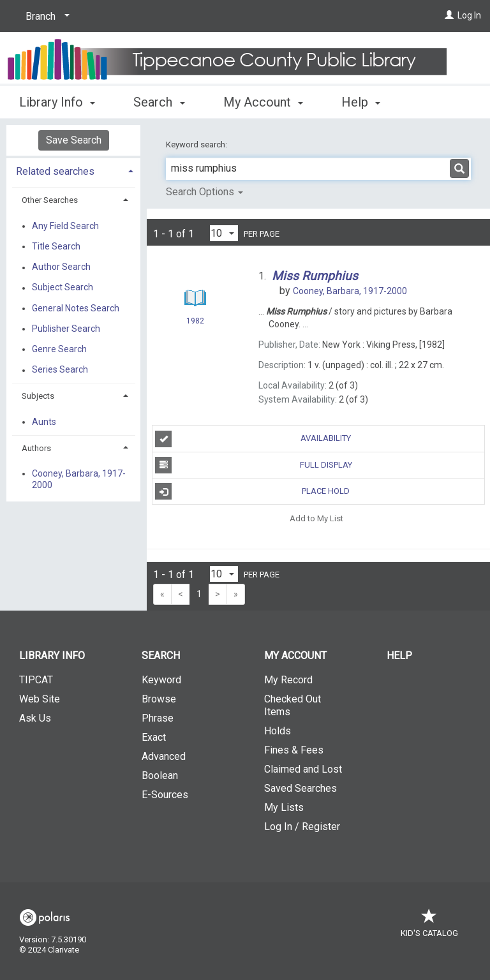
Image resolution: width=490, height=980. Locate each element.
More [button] (367, 102)
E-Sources (165, 795)
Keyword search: (197, 145)
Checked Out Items (293, 705)
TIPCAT (36, 680)
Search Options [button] (204, 192)
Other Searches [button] (50, 200)
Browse (159, 699)
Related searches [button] (55, 171)
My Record (288, 680)
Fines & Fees (294, 750)
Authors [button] (36, 448)
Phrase (158, 718)
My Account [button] (263, 100)
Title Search (56, 246)
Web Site (40, 699)
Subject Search (63, 288)
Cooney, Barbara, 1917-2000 (79, 479)
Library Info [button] (57, 100)
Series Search (60, 370)
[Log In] (449, 15)
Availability (253, 439)
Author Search (61, 267)
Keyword (161, 680)
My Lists (284, 807)
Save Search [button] (74, 140)
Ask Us (35, 718)
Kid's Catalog (429, 927)
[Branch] (45, 17)
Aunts (44, 422)
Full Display (253, 465)
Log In (469, 15)
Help (399, 656)
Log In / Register (302, 827)
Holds (278, 731)
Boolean (160, 776)
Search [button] (159, 100)
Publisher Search (66, 329)
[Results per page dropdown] (224, 233)
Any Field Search (65, 226)
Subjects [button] (38, 396)
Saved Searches (301, 788)
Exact (154, 737)
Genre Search (59, 349)
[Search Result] (195, 298)
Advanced (164, 756)
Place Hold (252, 491)
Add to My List (316, 518)
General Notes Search (76, 308)
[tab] (73, 170)
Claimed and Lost (303, 769)
